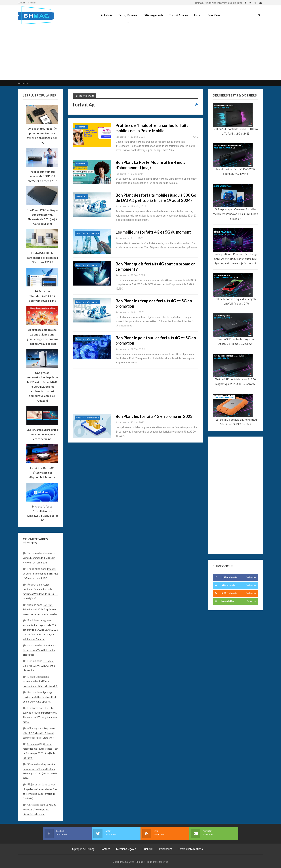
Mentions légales (126, 849)
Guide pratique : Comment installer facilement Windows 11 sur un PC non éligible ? (235, 214)
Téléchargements (153, 15)
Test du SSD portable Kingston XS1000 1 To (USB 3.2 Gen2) (235, 341)
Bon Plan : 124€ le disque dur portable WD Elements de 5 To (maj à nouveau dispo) (42, 217)
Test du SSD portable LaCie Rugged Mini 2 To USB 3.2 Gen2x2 (235, 422)
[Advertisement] (140, 53)
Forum (198, 15)
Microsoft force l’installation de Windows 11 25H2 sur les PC (42, 513)
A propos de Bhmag (83, 849)
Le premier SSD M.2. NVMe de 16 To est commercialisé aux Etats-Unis (39, 733)
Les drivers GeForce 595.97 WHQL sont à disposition (39, 650)
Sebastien (32, 553)
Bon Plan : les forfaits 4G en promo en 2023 (154, 416)
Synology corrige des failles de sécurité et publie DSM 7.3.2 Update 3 (39, 697)
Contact (32, 3)
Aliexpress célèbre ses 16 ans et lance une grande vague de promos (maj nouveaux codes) (42, 337)
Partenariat (166, 849)
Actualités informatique (87, 233)
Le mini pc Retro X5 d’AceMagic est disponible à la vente (40, 809)
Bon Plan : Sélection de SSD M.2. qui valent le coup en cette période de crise (40, 610)
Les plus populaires (39, 95)
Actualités (105, 15)
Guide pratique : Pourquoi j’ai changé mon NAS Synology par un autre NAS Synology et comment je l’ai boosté (235, 259)
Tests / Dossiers (127, 15)
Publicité (148, 849)
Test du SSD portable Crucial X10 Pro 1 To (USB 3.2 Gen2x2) (235, 131)
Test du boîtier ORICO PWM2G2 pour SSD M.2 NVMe (235, 171)
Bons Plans (215, 15)
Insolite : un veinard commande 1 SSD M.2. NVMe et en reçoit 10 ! (40, 558)
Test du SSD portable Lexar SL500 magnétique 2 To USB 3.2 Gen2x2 (235, 382)
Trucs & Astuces (179, 15)
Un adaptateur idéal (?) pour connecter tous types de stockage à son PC (42, 136)
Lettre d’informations (191, 849)
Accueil (22, 3)
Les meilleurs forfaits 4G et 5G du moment (153, 232)
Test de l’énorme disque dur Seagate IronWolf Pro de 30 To (235, 301)
